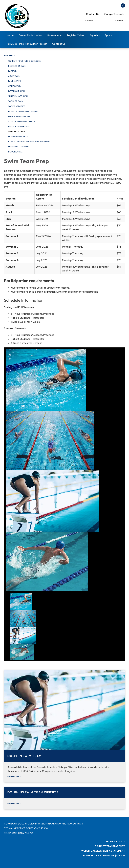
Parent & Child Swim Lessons (23, 111)
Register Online (75, 35)
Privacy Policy (115, 841)
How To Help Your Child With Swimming (29, 142)
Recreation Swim (17, 66)
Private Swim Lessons (19, 126)
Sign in (121, 856)
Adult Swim (14, 76)
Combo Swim (15, 86)
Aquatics (95, 35)
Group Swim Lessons (19, 116)
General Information (30, 35)
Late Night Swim (17, 91)
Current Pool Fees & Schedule (24, 61)
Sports (109, 35)
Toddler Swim (16, 101)
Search (119, 21)
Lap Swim (13, 71)
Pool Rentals (15, 152)
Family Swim (14, 81)
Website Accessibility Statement (103, 851)
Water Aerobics (17, 106)
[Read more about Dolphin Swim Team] (64, 726)
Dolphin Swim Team (18, 137)
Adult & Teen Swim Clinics (22, 121)
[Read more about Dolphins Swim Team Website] (64, 798)
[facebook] (123, 7)
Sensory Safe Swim (18, 96)
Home (10, 35)
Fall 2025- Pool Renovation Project (27, 44)
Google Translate (114, 14)
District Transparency (110, 846)
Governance (54, 35)
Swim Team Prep (16, 132)
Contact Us (93, 14)
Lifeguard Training (18, 147)
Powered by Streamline (99, 856)
